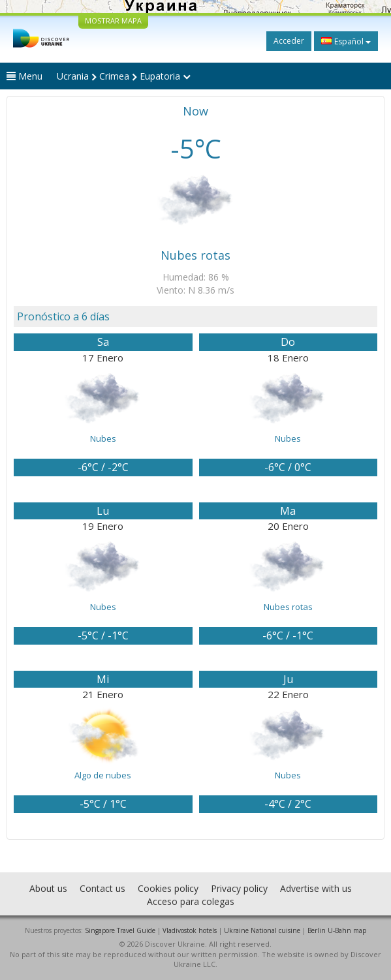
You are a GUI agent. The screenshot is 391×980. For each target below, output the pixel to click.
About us (48, 888)
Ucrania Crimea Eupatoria (124, 76)
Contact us (102, 888)
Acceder (289, 41)
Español (346, 41)
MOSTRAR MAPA (113, 21)
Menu (24, 76)
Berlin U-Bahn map (337, 930)
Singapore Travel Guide (120, 930)
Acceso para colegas (191, 901)
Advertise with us (316, 888)
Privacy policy (239, 888)
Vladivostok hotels (190, 930)
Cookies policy (168, 888)
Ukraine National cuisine (262, 930)
